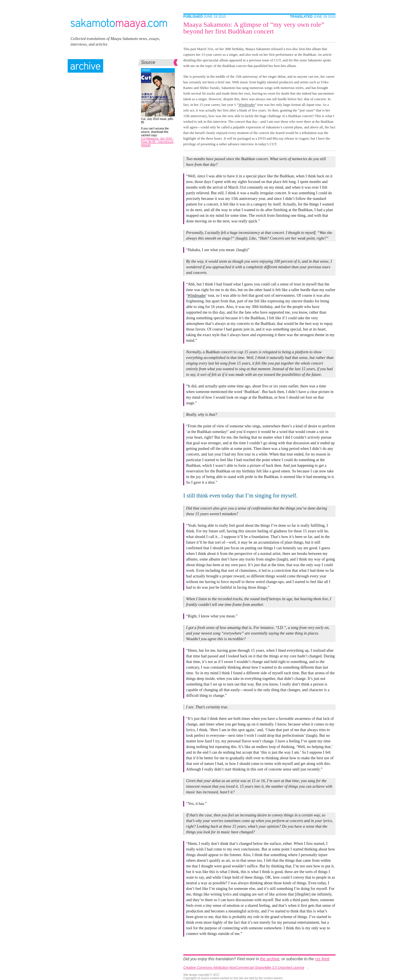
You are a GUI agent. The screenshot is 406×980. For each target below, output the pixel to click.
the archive (270, 959)
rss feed (322, 959)
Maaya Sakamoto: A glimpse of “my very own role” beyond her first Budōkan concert (254, 28)
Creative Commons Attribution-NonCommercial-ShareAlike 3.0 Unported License (244, 968)
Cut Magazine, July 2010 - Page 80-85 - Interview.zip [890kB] (157, 142)
